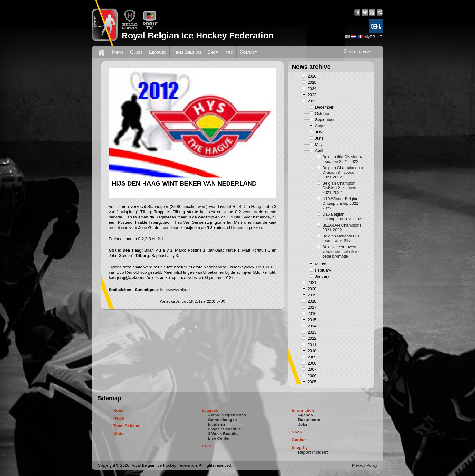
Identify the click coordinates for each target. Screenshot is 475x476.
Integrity (300, 448)
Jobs (303, 424)
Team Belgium (187, 52)
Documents (309, 420)
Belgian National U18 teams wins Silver (342, 238)
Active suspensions (227, 415)
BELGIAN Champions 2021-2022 (342, 227)
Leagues (158, 52)
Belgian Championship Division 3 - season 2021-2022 (343, 172)
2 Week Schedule (224, 429)
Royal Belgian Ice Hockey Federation (197, 36)
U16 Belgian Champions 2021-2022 (343, 217)
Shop (213, 52)
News (118, 52)
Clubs (136, 52)
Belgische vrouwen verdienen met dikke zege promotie (341, 251)
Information (303, 410)
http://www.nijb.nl (175, 290)
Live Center (219, 438)
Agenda (305, 415)
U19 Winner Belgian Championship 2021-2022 (341, 203)
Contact (248, 52)
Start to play (357, 51)
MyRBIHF (373, 37)
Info (229, 52)
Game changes (222, 420)
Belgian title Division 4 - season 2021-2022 (342, 159)
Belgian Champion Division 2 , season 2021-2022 (339, 188)
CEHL (207, 446)
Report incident (313, 452)
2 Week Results (223, 434)
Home (119, 410)
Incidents (217, 424)
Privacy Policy (365, 465)
